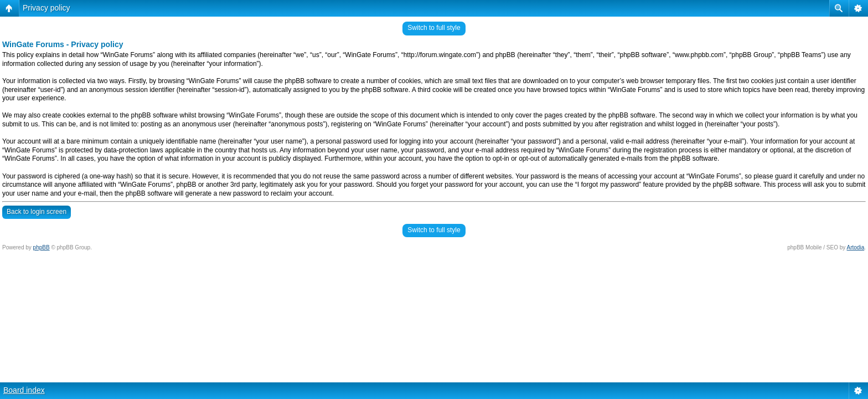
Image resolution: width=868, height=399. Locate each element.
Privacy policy (46, 8)
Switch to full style (434, 28)
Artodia (856, 247)
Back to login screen (37, 212)
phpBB (42, 247)
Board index (24, 390)
